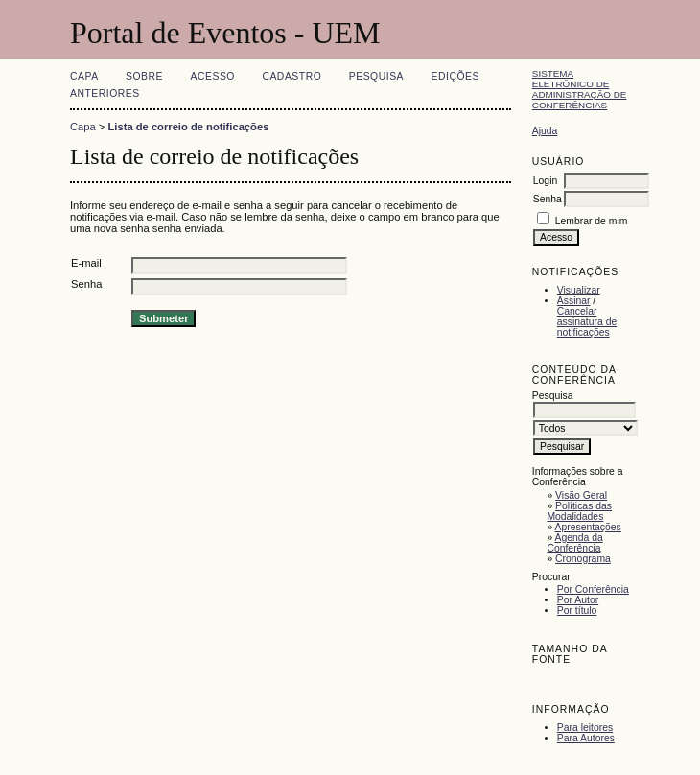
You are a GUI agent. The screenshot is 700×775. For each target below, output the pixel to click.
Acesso (213, 76)
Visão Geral (581, 495)
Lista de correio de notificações (189, 127)
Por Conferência (593, 589)
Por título (577, 611)
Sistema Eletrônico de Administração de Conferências (580, 89)
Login (545, 181)
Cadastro (292, 76)
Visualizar (579, 290)
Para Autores (586, 738)
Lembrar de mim (592, 221)
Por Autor (578, 600)
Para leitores (585, 728)
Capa (84, 76)
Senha (548, 199)
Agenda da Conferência (574, 543)
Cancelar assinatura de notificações (587, 322)
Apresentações (588, 527)
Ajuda (545, 131)
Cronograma (583, 559)
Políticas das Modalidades (579, 511)
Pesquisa (376, 76)
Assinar (574, 301)
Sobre (144, 76)
